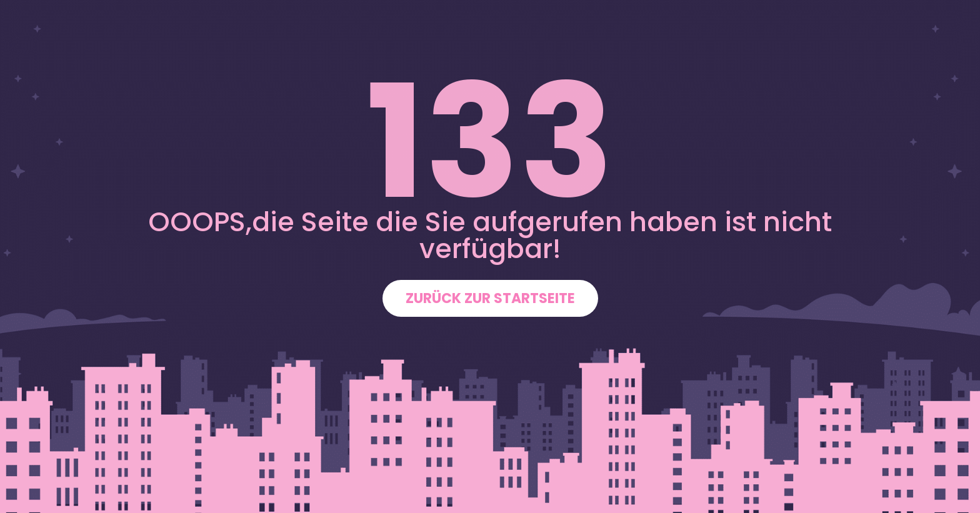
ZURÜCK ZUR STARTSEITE (490, 298)
